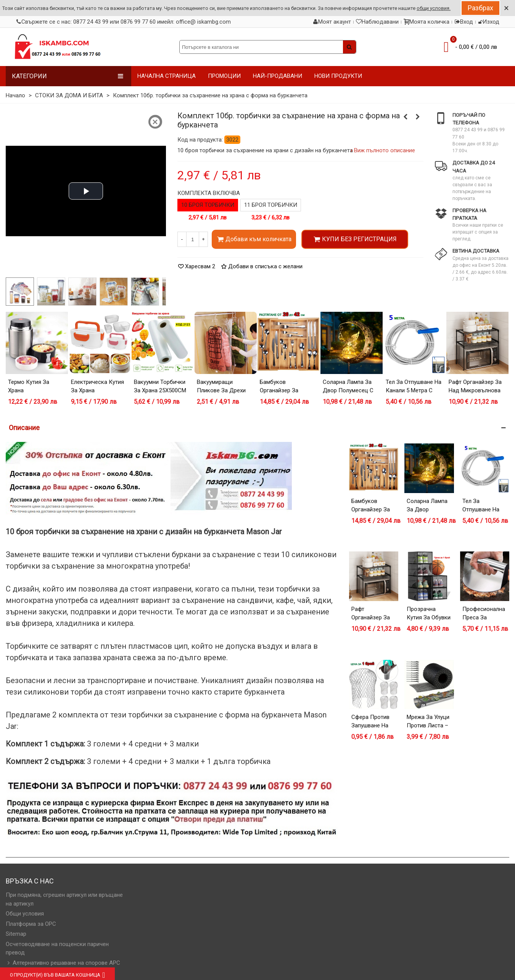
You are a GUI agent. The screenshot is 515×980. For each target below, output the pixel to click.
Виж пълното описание (385, 150)
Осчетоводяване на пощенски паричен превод (57, 949)
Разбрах (480, 8)
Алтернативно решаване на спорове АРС (63, 963)
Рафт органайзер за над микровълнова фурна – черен (475, 391)
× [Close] (506, 8)
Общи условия (25, 914)
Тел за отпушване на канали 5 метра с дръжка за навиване (414, 391)
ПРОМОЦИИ (224, 76)
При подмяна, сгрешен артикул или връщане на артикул (64, 899)
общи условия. (434, 8)
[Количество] (193, 239)
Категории (68, 76)
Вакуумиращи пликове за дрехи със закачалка (221, 391)
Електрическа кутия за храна (97, 386)
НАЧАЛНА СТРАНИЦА (167, 76)
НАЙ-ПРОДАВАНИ (278, 76)
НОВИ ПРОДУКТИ (338, 76)
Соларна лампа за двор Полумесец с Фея (348, 391)
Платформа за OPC (31, 924)
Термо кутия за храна (29, 386)
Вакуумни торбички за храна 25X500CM (160, 386)
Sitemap (16, 934)
